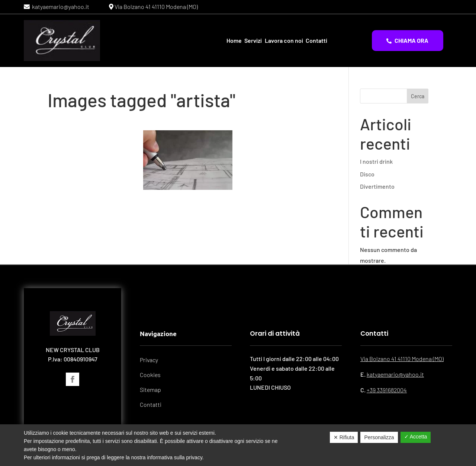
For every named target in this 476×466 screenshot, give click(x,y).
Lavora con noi (284, 40)
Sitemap (150, 390)
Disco (367, 174)
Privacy (149, 360)
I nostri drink (376, 161)
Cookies (150, 375)
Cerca (418, 96)
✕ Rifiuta (344, 437)
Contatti (316, 40)
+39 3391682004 (387, 390)
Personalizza (379, 437)
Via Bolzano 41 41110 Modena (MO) (156, 7)
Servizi (253, 40)
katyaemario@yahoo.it (59, 7)
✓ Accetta (416, 437)
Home (234, 40)
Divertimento (377, 186)
